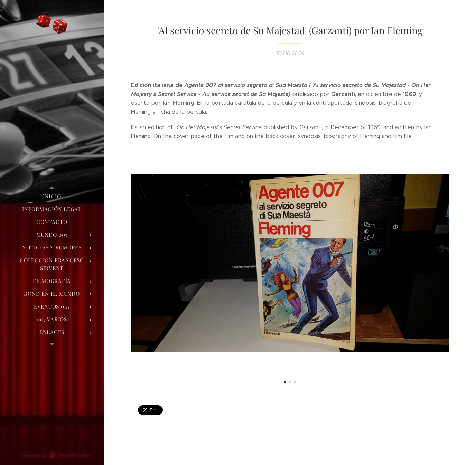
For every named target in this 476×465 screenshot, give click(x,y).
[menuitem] (52, 196)
